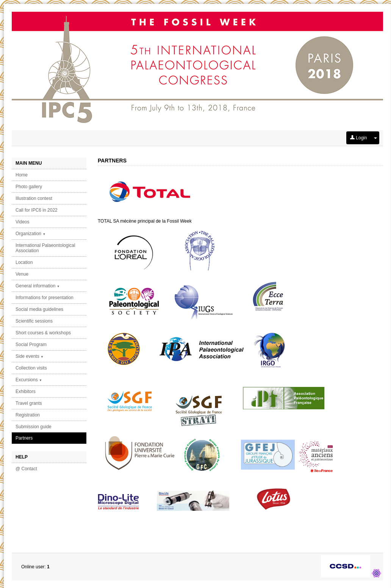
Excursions (29, 380)
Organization (30, 234)
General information (38, 286)
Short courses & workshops (43, 333)
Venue (22, 274)
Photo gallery (29, 187)
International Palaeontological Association (45, 248)
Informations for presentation (45, 298)
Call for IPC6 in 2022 (37, 210)
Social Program (31, 345)
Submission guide (34, 427)
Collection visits (31, 368)
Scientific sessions (34, 321)
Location (24, 262)
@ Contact (26, 469)
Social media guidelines (39, 309)
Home (22, 175)
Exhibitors (26, 391)
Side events (30, 356)
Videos (22, 222)
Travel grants (29, 403)
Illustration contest (34, 198)
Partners (24, 438)
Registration (28, 415)
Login (359, 138)
